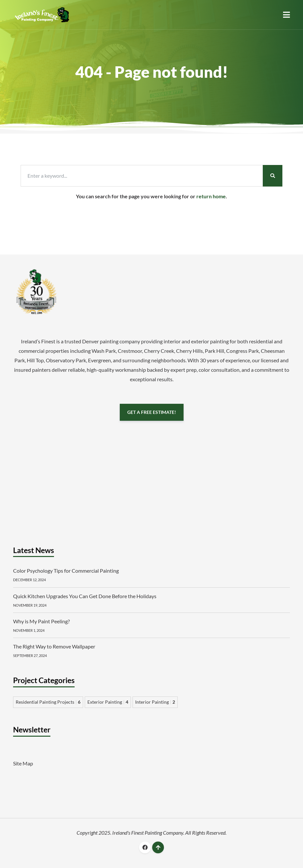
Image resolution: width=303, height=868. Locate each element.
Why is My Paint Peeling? (41, 621)
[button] (286, 15)
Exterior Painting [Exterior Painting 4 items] (108, 702)
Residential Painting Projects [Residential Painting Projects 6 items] (48, 702)
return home (211, 196)
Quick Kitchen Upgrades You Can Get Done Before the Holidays (85, 596)
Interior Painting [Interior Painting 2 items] (155, 702)
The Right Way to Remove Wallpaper (54, 646)
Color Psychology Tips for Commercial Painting (66, 571)
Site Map (23, 763)
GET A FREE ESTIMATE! (152, 412)
